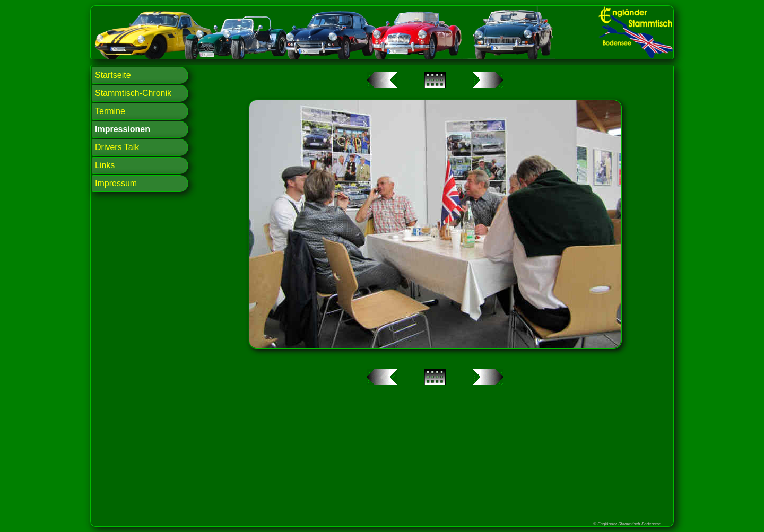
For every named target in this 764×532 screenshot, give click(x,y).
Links (105, 165)
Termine (110, 111)
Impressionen (123, 129)
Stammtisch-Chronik (133, 93)
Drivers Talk (117, 147)
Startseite (113, 75)
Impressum (116, 183)
